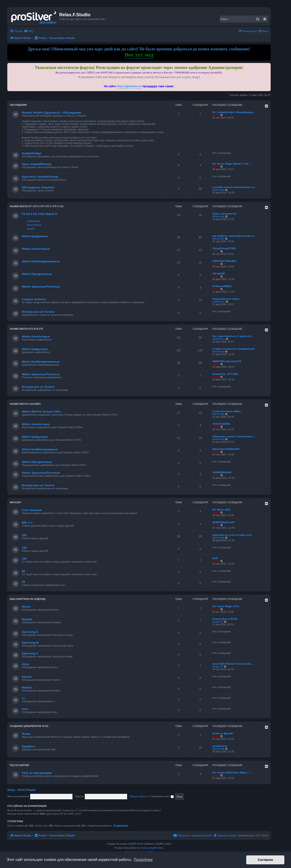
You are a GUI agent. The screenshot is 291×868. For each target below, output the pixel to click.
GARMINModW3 (222, 472)
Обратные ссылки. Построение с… (234, 436)
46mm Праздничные (37, 274)
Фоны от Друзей (223, 733)
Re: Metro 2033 (221, 510)
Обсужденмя (18, 105)
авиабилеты (220, 746)
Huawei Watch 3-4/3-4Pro (25, 404)
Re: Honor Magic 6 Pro (226, 606)
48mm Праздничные (37, 462)
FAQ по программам (37, 773)
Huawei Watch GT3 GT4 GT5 (26, 329)
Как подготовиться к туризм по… (233, 336)
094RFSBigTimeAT (223, 522)
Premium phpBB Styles (152, 848)
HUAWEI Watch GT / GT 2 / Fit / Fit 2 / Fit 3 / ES (37, 206)
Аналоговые (34, 225)
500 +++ (27, 523)
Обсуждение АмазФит (38, 187)
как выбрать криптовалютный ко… (234, 236)
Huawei (27, 619)
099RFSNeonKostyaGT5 (227, 361)
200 (24, 535)
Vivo (25, 709)
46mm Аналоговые (36, 249)
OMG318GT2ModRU (224, 261)
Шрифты (28, 746)
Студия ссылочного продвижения (234, 349)
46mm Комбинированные (41, 261)
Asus (25, 664)
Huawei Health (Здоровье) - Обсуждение (51, 113)
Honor (26, 607)
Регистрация (27, 790)
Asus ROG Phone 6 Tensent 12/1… (233, 664)
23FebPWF (219, 274)
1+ (23, 698)
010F (215, 558)
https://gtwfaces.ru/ (129, 86)
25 (23, 582)
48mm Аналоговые (36, 424)
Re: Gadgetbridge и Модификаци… (234, 112)
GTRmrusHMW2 (222, 286)
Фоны (26, 734)
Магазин (15, 502)
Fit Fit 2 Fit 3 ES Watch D (39, 214)
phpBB (131, 844)
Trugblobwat (121, 826)
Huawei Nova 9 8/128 (225, 619)
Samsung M (30, 643)
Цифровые (33, 221)
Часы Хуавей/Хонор (37, 164)
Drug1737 (218, 622)
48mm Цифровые (35, 437)
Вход (11, 790)
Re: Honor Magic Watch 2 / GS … (232, 164)
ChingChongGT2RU (224, 248)
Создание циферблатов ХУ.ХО (29, 726)
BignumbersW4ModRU (226, 449)
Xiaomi (27, 677)
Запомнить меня (162, 796)
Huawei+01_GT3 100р (225, 374)
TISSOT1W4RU (221, 424)
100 (24, 559)
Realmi (27, 687)
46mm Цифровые (35, 236)
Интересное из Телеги (38, 312)
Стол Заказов (32, 510)
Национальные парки (226, 299)
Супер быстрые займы (227, 411)
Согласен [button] (265, 860)
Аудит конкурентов (224, 214)
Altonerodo (218, 190)
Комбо (31, 229)
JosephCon (219, 302)
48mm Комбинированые (40, 449)
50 (23, 571)
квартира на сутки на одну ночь (232, 535)
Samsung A (30, 653)
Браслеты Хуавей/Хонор (40, 177)
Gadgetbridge (32, 153)
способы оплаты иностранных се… (235, 187)
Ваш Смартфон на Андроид (28, 599)
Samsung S (30, 632)
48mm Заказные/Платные (41, 473)
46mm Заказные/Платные (41, 287)
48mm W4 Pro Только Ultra (41, 412)
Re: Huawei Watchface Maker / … (232, 773)
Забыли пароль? (139, 796)
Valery (216, 115)
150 (24, 548)
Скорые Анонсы (34, 299)
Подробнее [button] (143, 860)
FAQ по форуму (20, 765)
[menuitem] (29, 31)
